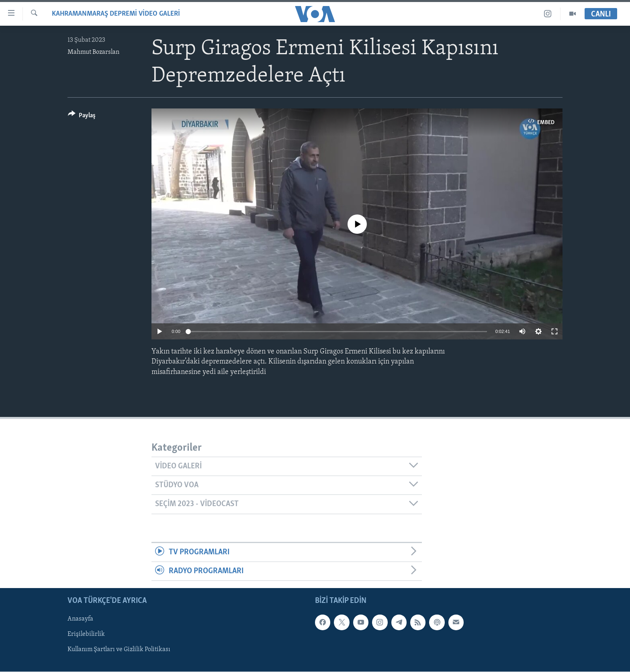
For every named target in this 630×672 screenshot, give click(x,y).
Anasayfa (80, 619)
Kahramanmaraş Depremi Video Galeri (116, 14)
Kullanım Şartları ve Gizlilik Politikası (119, 650)
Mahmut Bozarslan (93, 52)
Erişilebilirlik (86, 635)
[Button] (82, 117)
